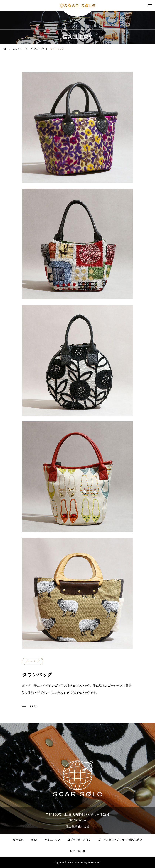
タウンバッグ (33, 661)
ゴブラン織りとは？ (79, 840)
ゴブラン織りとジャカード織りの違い (120, 840)
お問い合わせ (77, 851)
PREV (33, 706)
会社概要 (18, 840)
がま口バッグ (52, 840)
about (34, 840)
